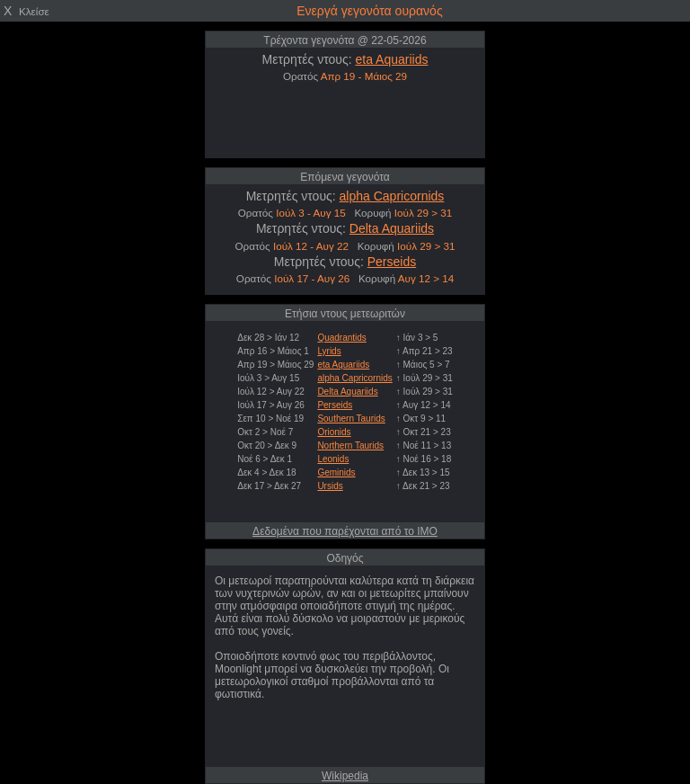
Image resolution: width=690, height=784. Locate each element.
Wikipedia (345, 776)
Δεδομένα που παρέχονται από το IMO (345, 531)
